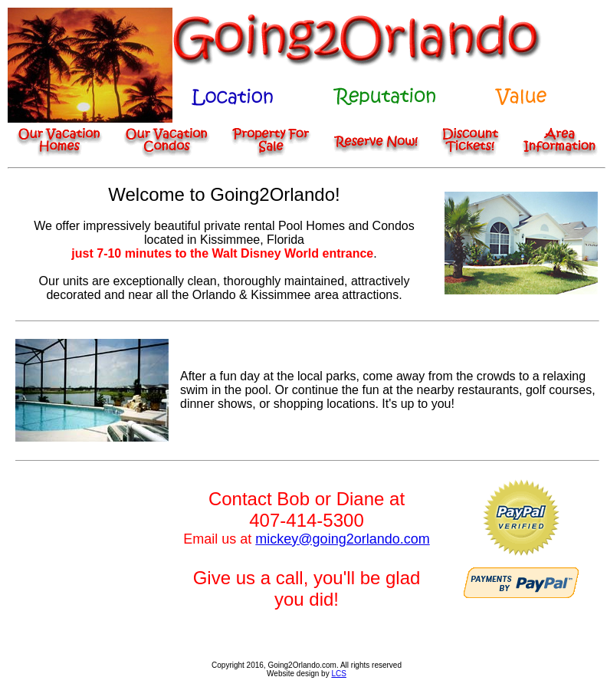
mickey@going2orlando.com (342, 539)
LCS (338, 674)
